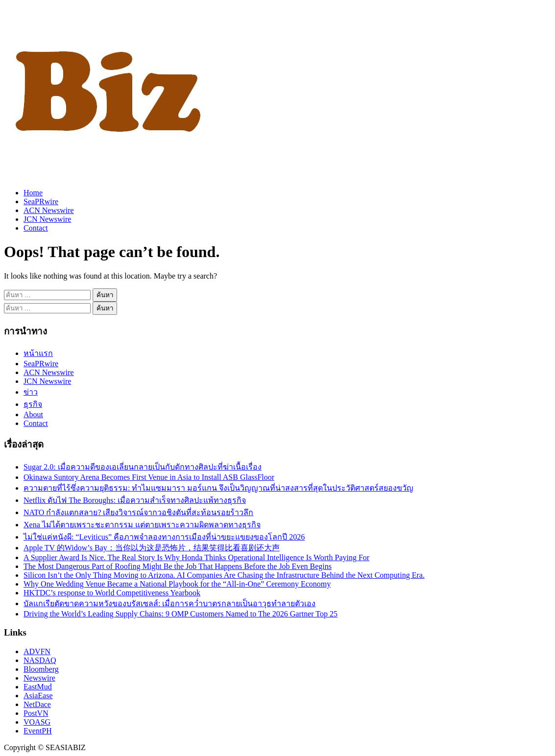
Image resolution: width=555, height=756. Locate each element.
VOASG (37, 722)
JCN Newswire (47, 219)
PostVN (36, 713)
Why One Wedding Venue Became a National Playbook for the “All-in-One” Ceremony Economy (177, 584)
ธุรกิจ (33, 404)
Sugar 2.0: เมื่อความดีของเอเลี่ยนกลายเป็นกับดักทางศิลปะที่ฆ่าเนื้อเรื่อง (143, 467)
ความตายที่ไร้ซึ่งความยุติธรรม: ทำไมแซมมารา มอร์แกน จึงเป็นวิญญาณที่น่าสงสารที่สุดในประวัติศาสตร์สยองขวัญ (218, 488)
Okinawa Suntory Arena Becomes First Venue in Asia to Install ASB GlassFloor (149, 477)
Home (33, 193)
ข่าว (31, 392)
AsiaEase (38, 696)
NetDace (37, 704)
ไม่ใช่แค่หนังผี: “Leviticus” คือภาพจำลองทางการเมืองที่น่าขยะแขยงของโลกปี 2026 (164, 537)
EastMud (38, 687)
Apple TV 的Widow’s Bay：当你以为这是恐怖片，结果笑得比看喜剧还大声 (152, 548)
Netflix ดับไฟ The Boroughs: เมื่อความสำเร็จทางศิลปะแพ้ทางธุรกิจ (135, 500)
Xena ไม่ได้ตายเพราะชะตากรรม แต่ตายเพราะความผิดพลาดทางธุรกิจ (142, 525)
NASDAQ (40, 660)
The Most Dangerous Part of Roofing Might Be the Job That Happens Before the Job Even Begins (178, 566)
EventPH (38, 731)
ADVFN (37, 651)
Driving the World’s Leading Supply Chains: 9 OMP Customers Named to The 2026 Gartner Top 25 (181, 614)
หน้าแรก (38, 353)
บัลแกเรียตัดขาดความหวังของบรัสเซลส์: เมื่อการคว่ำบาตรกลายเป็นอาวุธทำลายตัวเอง (169, 603)
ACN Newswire (49, 210)
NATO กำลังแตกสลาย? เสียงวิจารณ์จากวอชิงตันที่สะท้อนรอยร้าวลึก (138, 512)
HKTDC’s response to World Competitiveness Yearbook (112, 593)
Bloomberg (41, 669)
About (33, 414)
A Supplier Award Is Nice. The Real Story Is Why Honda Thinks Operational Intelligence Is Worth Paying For (196, 557)
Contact (36, 228)
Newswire (39, 678)
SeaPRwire (41, 201)
